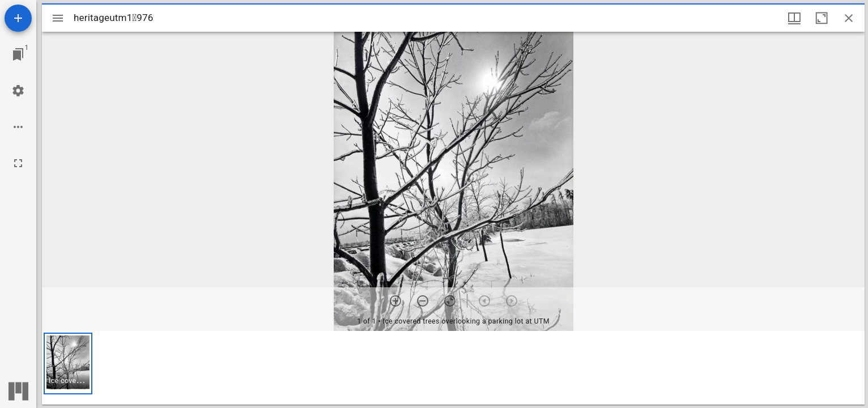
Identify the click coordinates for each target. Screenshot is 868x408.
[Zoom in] (395, 301)
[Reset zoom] (450, 301)
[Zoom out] (423, 301)
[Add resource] (18, 18)
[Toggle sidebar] (58, 18)
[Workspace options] (18, 127)
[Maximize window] (822, 18)
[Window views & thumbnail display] (794, 18)
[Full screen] (18, 163)
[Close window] (849, 18)
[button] (68, 364)
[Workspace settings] (18, 91)
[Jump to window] (18, 54)
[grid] (453, 368)
